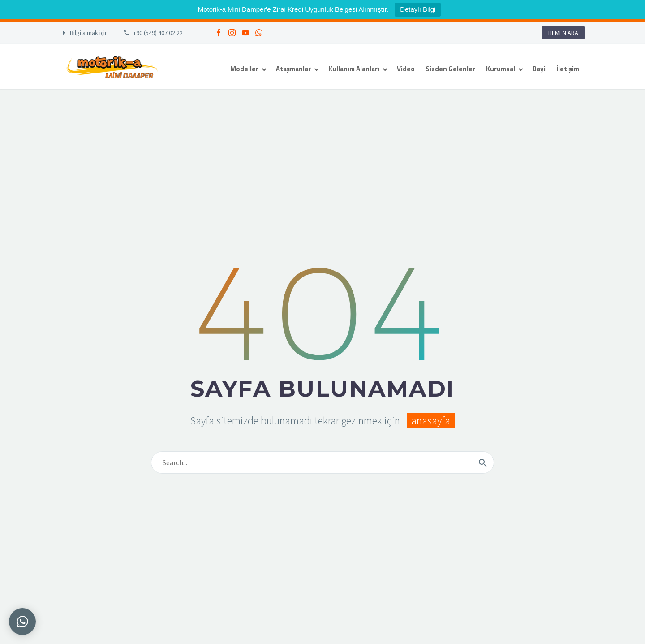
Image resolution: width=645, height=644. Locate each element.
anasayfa (431, 421)
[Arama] (322, 462)
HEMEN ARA (563, 33)
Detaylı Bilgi (418, 9)
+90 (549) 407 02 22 (158, 33)
